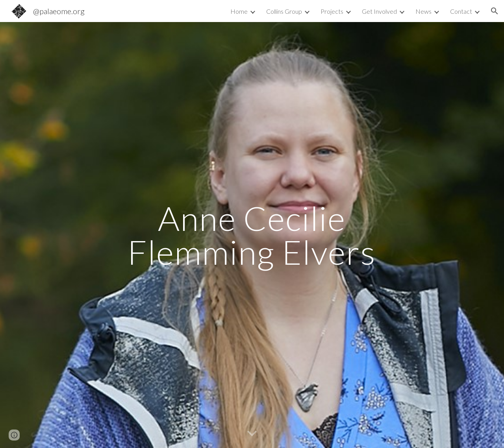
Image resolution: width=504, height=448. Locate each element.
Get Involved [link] (379, 11)
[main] (252, 235)
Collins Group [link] (284, 11)
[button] (495, 11)
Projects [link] (332, 11)
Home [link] (239, 11)
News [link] (423, 11)
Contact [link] (461, 11)
